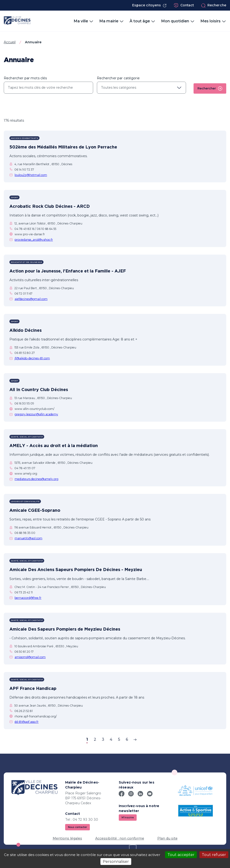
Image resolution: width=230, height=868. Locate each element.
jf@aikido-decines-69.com (32, 358)
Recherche (214, 5)
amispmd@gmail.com (30, 657)
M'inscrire (128, 818)
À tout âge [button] (143, 21)
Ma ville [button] (84, 21)
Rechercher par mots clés (25, 78)
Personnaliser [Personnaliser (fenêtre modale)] (116, 862)
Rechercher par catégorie (118, 78)
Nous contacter (77, 827)
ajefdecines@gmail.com (31, 299)
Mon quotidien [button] (178, 21)
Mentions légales (67, 838)
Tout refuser (214, 855)
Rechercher (210, 88)
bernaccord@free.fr (28, 598)
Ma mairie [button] (112, 21)
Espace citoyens (149, 5)
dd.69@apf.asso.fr (27, 722)
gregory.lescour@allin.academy (36, 414)
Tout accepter (181, 855)
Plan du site (167, 838)
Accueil (10, 42)
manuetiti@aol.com (28, 538)
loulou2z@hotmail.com (31, 175)
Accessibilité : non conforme (120, 838)
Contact (184, 5)
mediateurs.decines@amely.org (36, 479)
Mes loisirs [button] (213, 21)
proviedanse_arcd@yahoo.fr (34, 240)
